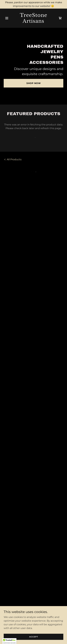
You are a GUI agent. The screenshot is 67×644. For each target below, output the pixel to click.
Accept (34, 637)
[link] (33, 22)
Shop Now (34, 83)
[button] (8, 18)
